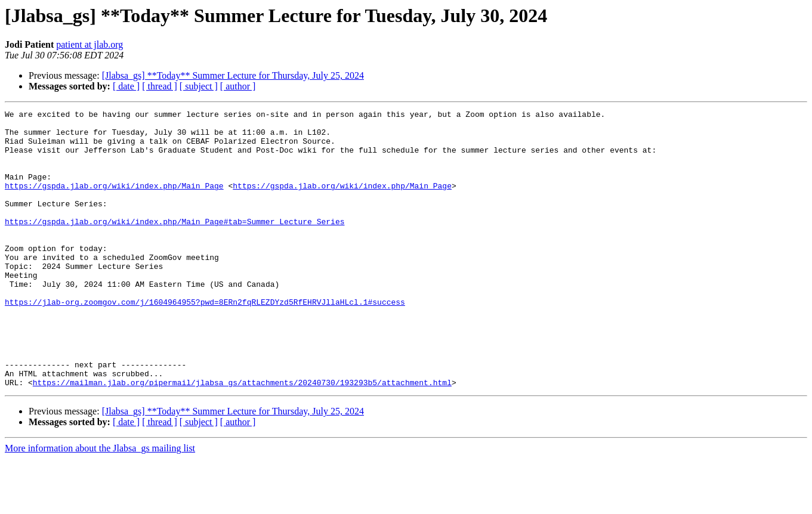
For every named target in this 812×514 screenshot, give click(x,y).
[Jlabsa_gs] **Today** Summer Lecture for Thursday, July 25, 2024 (233, 75)
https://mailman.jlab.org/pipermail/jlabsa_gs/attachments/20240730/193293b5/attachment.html (242, 438)
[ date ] (126, 86)
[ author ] (238, 86)
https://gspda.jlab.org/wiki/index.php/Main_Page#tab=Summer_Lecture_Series (175, 244)
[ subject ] (199, 86)
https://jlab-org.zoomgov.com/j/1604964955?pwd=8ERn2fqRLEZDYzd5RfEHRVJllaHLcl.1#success (205, 341)
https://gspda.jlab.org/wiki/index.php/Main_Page (114, 202)
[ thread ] (160, 86)
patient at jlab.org (89, 44)
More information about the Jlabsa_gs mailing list (100, 504)
